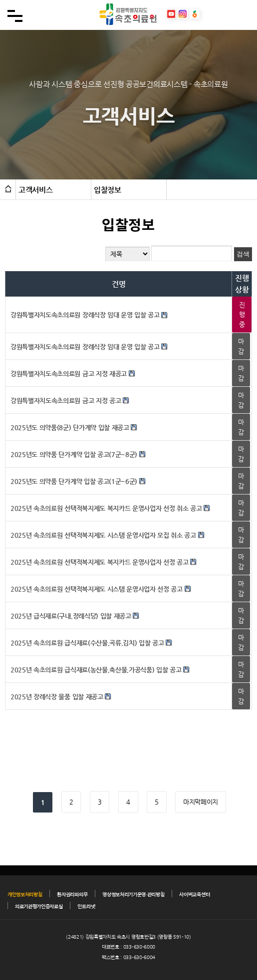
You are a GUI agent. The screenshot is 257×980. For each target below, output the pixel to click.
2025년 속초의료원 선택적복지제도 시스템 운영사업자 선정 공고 (97, 589)
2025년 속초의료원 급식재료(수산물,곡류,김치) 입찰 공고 (87, 643)
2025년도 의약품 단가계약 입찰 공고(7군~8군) (74, 454)
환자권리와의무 (72, 895)
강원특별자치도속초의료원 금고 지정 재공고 (69, 374)
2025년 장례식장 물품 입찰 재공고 (57, 697)
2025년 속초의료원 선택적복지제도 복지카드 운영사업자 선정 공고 (99, 562)
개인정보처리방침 (25, 895)
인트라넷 (86, 906)
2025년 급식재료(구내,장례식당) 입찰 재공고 (71, 616)
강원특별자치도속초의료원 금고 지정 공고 (66, 401)
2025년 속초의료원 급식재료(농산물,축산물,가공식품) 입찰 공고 (96, 670)
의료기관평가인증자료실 (39, 906)
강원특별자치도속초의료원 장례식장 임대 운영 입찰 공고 (85, 315)
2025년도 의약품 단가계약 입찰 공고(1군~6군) (74, 481)
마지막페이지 (201, 802)
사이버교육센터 (194, 895)
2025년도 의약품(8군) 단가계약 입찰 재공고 (70, 427)
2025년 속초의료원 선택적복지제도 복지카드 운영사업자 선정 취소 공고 (106, 508)
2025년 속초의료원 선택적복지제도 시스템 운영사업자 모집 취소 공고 (103, 535)
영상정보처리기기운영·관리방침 (133, 895)
